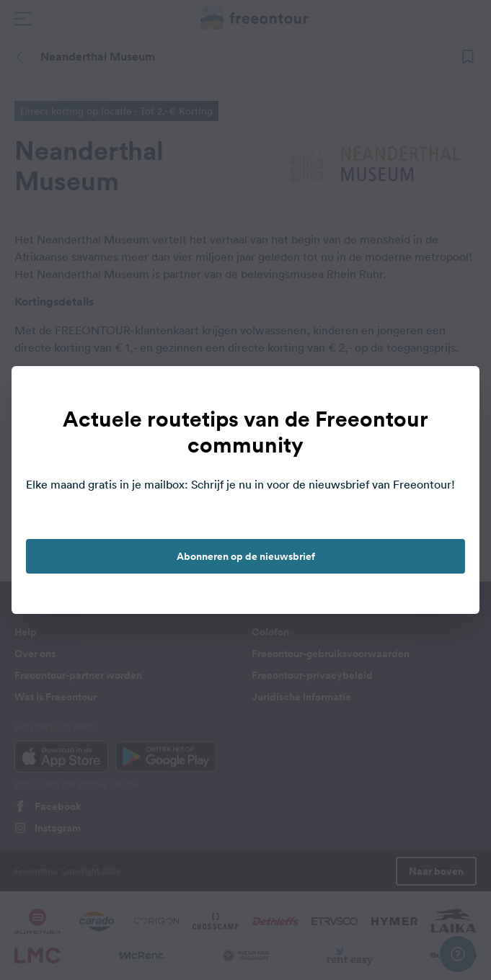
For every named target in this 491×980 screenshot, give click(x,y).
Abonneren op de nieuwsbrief (246, 556)
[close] (454, 392)
